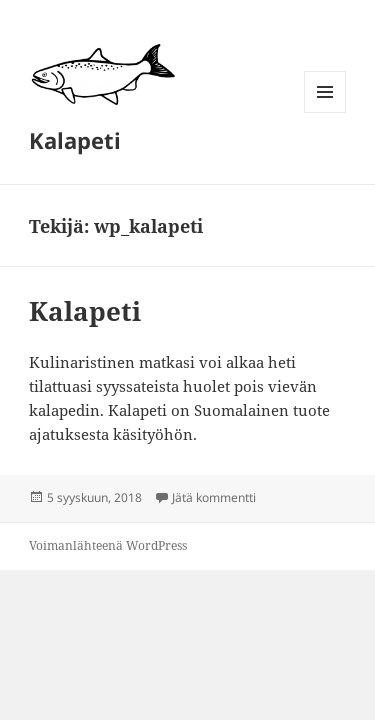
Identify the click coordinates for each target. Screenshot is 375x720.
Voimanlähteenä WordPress (108, 545)
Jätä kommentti (214, 497)
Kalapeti (75, 140)
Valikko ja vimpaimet (325, 112)
